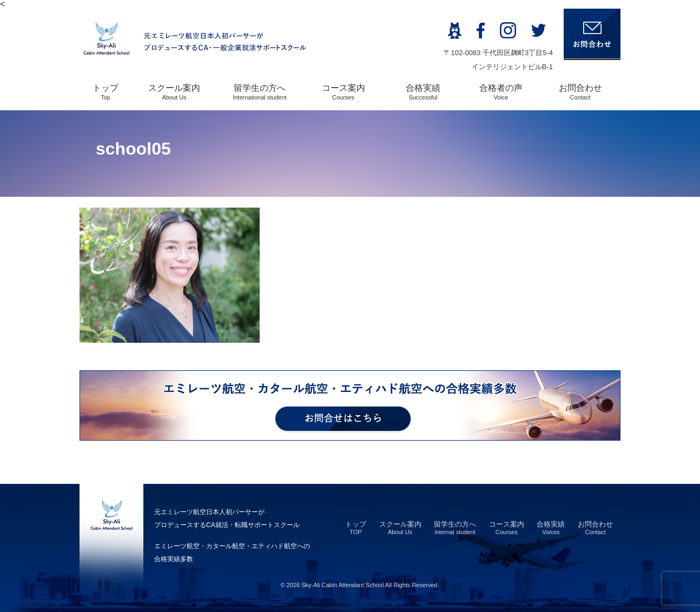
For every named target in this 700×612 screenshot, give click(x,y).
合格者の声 (501, 92)
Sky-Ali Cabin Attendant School (342, 585)
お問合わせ (580, 92)
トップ (105, 92)
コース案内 (344, 92)
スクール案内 (174, 92)
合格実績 (423, 92)
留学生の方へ (260, 92)
